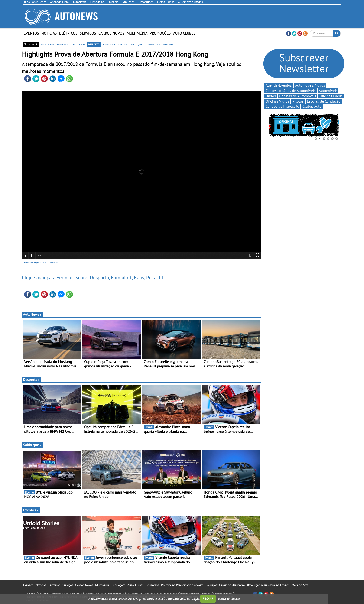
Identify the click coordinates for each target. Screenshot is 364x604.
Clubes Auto (312, 106)
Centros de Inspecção (282, 106)
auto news (47, 44)
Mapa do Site (300, 585)
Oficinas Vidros (277, 101)
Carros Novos (111, 33)
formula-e (109, 44)
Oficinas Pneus (331, 96)
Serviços (88, 33)
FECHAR (208, 599)
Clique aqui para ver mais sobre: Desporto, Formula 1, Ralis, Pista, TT (93, 277)
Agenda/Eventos (279, 85)
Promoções (160, 33)
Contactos (152, 585)
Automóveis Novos (310, 85)
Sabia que (32, 445)
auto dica (154, 44)
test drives (78, 44)
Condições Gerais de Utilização (225, 585)
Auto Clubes (184, 33)
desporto (94, 44)
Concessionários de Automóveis (291, 91)
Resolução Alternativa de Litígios (268, 585)
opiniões (168, 44)
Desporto (32, 380)
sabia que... (138, 44)
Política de (228, 599)
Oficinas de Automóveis (298, 96)
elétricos (63, 44)
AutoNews (32, 314)
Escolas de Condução (324, 101)
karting (123, 44)
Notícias (49, 33)
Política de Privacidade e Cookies (182, 585)
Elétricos (68, 33)
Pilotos (298, 101)
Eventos (31, 33)
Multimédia (137, 33)
